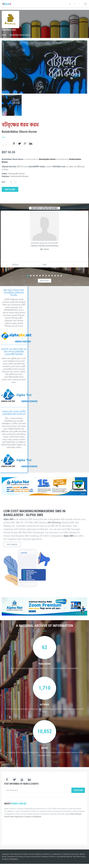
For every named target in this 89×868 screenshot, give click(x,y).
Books (4, 35)
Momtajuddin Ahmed (47, 159)
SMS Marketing (54, 523)
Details (15, 265)
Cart (45, 265)
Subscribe (78, 790)
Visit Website (12, 545)
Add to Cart (10, 189)
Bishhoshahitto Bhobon (20, 176)
